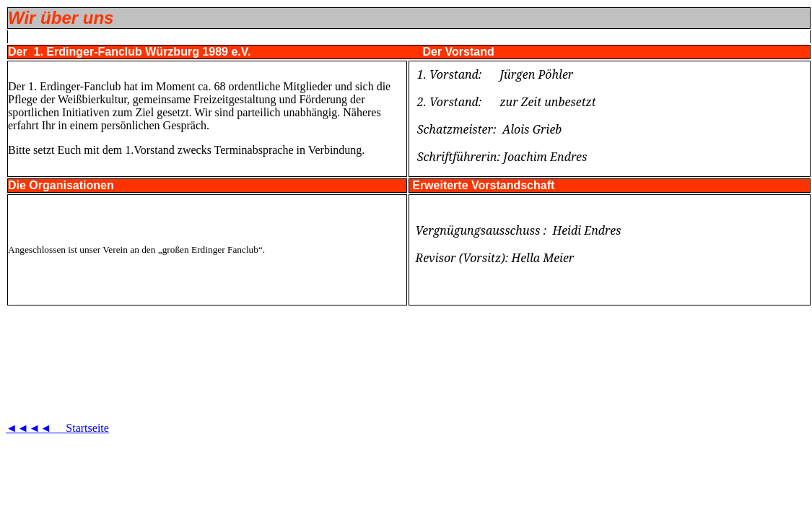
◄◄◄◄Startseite (57, 428)
